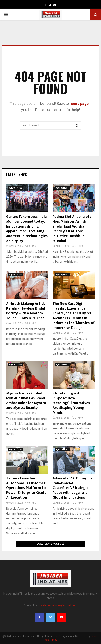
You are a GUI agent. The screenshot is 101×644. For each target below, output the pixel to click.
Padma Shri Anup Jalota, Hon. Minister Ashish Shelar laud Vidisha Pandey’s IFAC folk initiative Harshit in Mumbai (72, 229)
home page (79, 104)
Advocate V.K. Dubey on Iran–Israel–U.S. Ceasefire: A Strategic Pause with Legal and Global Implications (72, 488)
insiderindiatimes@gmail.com (58, 605)
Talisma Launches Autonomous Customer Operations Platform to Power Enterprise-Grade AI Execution (26, 488)
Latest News (16, 174)
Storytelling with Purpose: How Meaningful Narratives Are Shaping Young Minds (71, 403)
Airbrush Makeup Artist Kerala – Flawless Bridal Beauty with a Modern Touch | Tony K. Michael (26, 311)
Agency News (16, 188)
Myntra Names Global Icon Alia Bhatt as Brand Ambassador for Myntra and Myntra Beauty (26, 401)
